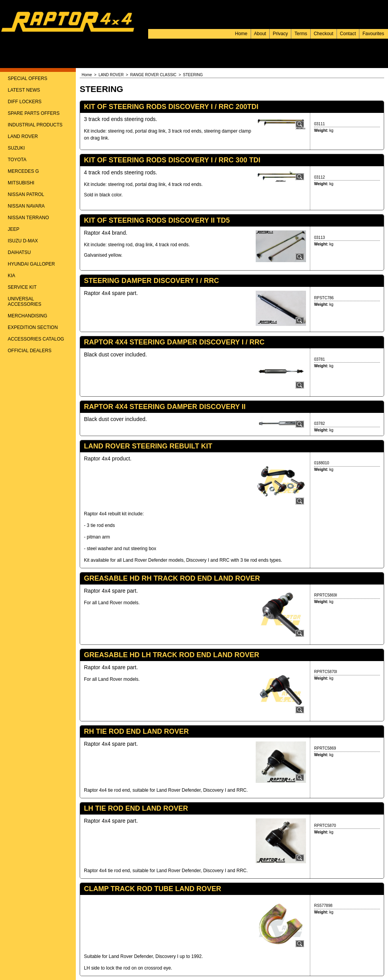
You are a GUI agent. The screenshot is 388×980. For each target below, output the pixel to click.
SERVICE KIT (22, 287)
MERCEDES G (23, 171)
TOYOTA (17, 160)
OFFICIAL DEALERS (30, 351)
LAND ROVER (23, 136)
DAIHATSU (19, 252)
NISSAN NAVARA (26, 206)
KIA (11, 276)
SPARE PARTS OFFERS (34, 113)
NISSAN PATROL (26, 194)
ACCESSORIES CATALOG (36, 339)
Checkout (324, 34)
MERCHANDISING (27, 316)
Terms (301, 34)
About (260, 34)
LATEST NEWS (24, 90)
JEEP (14, 229)
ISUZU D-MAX (23, 241)
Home (241, 34)
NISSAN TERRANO (28, 218)
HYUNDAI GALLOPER (31, 264)
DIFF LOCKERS (25, 102)
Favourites (373, 34)
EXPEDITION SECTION (33, 327)
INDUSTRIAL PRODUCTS (35, 125)
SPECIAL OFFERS (27, 78)
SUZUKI (16, 148)
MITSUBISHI (21, 183)
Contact (348, 34)
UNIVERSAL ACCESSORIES (25, 302)
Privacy (280, 34)
